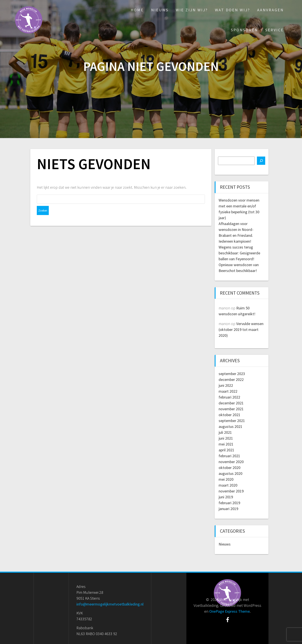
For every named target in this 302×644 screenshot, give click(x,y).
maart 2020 (228, 485)
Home (137, 10)
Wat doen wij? (232, 10)
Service (274, 30)
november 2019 (231, 491)
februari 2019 (229, 503)
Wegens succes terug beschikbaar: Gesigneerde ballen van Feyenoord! (239, 253)
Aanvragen (270, 10)
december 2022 (231, 380)
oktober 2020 (229, 468)
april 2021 (226, 450)
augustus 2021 (230, 426)
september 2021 (232, 421)
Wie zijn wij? (192, 10)
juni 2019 (226, 497)
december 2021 (231, 403)
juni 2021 (226, 438)
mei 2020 (226, 479)
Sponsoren (244, 30)
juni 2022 (226, 385)
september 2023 (232, 374)
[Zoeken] (261, 161)
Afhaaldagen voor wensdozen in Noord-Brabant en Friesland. (236, 229)
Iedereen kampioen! (235, 241)
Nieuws (160, 10)
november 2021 (231, 409)
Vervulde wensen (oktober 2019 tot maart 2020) (241, 330)
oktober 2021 (229, 415)
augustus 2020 (230, 473)
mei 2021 (226, 444)
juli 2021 (225, 432)
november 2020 (231, 462)
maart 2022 (228, 391)
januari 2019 (228, 509)
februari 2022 (229, 397)
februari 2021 (229, 456)
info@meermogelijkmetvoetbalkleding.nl (110, 604)
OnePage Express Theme (229, 611)
